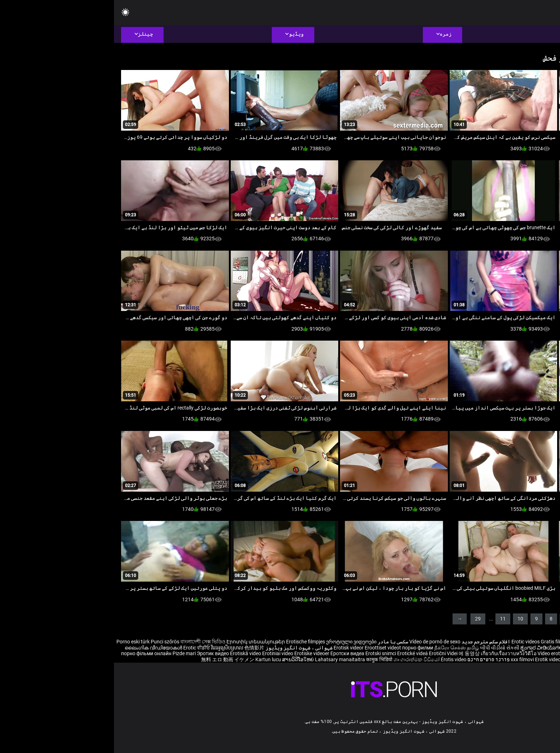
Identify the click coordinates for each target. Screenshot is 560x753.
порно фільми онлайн (32, 653)
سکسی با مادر (279, 642)
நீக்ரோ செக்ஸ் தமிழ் (343, 648)
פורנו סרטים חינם (375, 659)
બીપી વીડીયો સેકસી (386, 648)
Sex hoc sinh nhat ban (492, 642)
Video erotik (437, 653)
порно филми (304, 648)
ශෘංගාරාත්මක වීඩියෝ (303, 659)
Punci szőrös (51, 642)
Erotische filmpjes (192, 642)
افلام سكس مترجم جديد (372, 642)
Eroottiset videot (269, 648)
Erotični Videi (330, 653)
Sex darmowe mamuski (512, 653)
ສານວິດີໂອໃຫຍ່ (185, 659)
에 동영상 (356, 653)
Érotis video (340, 659)
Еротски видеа (234, 653)
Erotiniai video (164, 653)
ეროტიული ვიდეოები (237, 642)
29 (364, 619)
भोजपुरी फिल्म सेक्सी (474, 648)
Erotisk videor (235, 648)
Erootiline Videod (504, 659)
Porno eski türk (19, 642)
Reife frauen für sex (539, 642)
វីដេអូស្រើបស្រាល (114, 648)
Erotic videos (412, 642)
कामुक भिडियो (266, 659)
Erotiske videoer (198, 653)
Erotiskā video (132, 653)
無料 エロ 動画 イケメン (114, 659)
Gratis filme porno (447, 642)
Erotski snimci (267, 653)
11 (389, 619)
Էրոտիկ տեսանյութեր (142, 642)
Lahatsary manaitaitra (227, 659)
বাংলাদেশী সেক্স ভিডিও (89, 642)
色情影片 (140, 648)
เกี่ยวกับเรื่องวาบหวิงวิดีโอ (395, 653)
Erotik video (434, 659)
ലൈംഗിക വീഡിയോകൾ (40, 648)
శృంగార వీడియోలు (514, 648)
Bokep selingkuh (466, 659)
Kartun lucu (155, 659)
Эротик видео (99, 653)
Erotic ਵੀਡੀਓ (83, 648)
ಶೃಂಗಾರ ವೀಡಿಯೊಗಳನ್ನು (431, 648)
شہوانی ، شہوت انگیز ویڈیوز (184, 648)
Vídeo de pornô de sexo (321, 642)
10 (406, 619)
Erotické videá (299, 653)
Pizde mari (70, 653)
